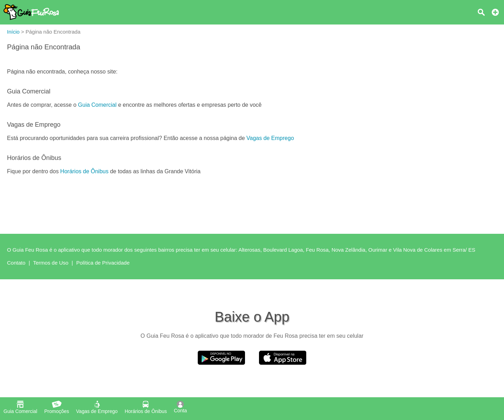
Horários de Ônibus (84, 171)
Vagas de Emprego (270, 138)
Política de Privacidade (103, 263)
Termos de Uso (51, 263)
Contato (16, 263)
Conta (180, 407)
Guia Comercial (97, 105)
